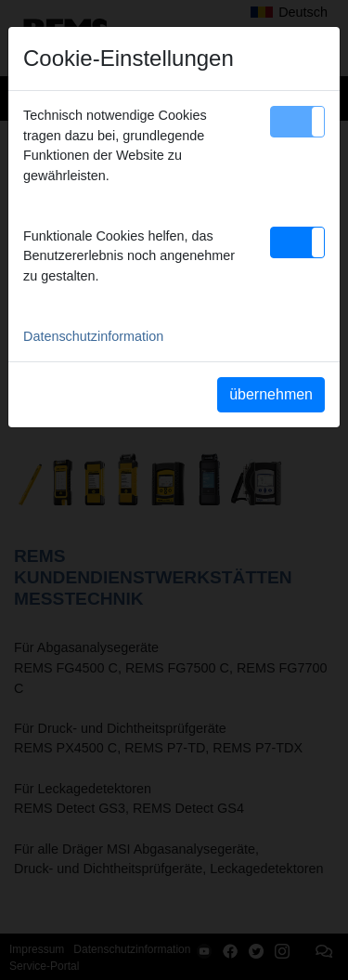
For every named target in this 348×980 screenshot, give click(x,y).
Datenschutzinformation (93, 336)
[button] (297, 122)
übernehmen (271, 394)
